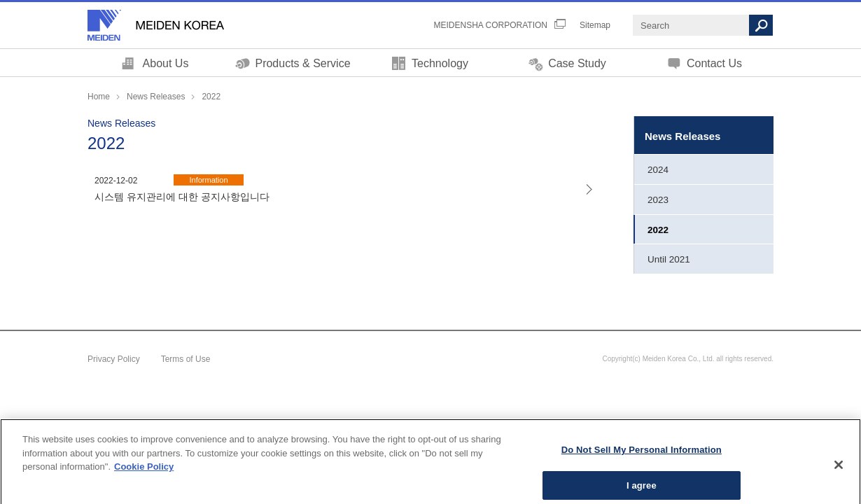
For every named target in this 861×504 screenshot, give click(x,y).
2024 (658, 170)
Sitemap (595, 25)
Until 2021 (669, 259)
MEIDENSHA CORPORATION (491, 25)
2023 (658, 200)
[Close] (839, 475)
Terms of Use (186, 359)
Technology (440, 63)
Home (99, 97)
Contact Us (714, 63)
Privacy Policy (114, 359)
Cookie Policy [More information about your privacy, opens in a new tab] (144, 477)
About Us (166, 63)
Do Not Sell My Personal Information (642, 460)
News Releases (156, 97)
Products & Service (302, 63)
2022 (658, 230)
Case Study (577, 63)
